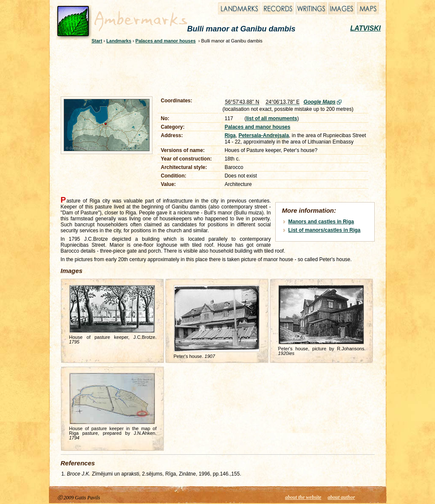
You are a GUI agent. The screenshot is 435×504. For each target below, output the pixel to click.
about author (341, 497)
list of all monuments (271, 118)
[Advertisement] (212, 69)
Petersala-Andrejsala (264, 135)
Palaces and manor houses (166, 41)
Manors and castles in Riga (321, 222)
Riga (230, 135)
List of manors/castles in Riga (325, 230)
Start (97, 41)
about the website (303, 497)
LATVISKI (366, 28)
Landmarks (119, 41)
